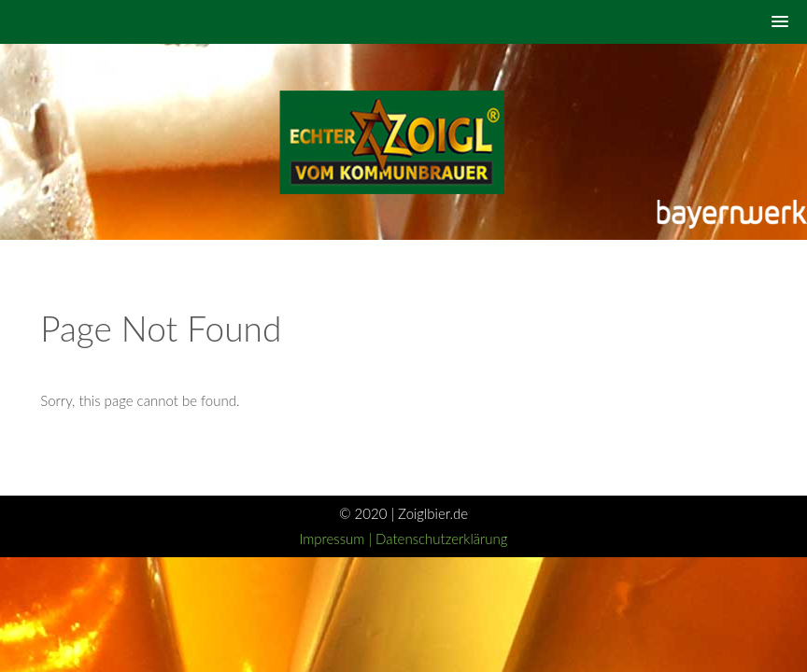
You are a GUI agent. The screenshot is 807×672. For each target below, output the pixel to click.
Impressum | (337, 539)
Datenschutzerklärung (441, 539)
